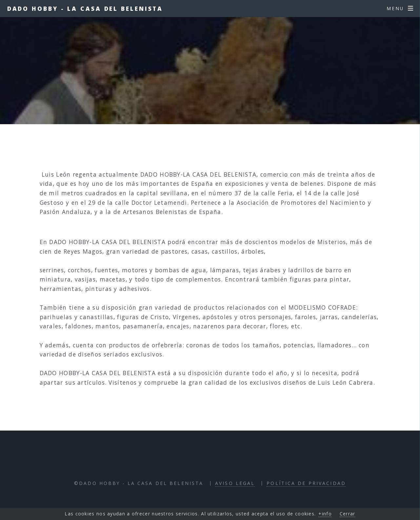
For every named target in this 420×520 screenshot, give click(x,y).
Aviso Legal (235, 483)
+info (325, 514)
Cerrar (348, 514)
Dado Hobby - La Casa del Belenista (85, 9)
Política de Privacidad (306, 483)
